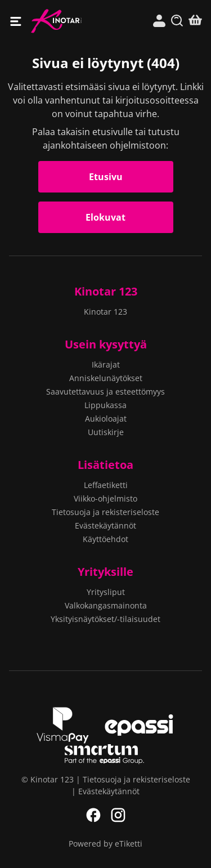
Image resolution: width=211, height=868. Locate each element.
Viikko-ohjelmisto (105, 498)
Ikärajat (106, 364)
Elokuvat (105, 217)
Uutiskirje (106, 432)
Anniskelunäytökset (106, 378)
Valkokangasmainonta (106, 605)
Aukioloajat (106, 419)
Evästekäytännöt (105, 525)
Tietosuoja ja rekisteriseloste (105, 512)
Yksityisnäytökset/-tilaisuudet (105, 619)
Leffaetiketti (106, 485)
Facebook (93, 815)
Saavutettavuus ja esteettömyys (105, 392)
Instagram (118, 815)
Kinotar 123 (68, 21)
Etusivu (106, 177)
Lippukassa (105, 405)
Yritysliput (106, 592)
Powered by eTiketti (105, 844)
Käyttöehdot (105, 539)
